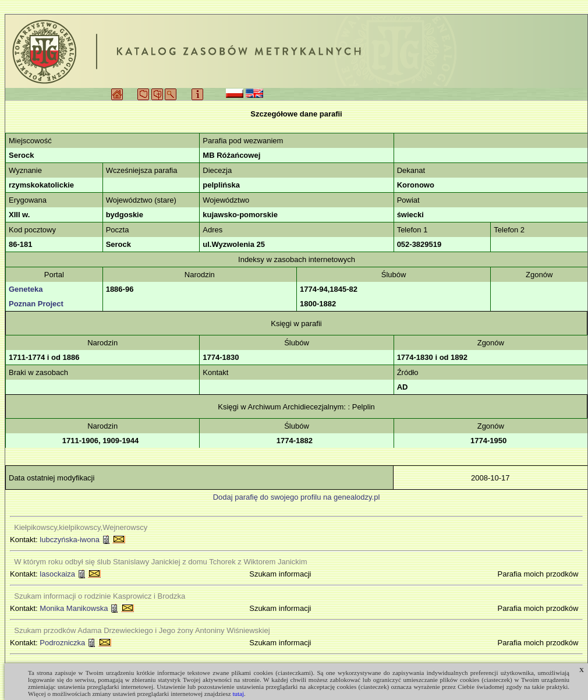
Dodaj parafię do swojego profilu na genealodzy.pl (297, 497)
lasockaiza (57, 574)
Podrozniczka (62, 643)
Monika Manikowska (74, 608)
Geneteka (26, 289)
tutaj (238, 694)
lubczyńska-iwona (70, 540)
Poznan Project (36, 304)
